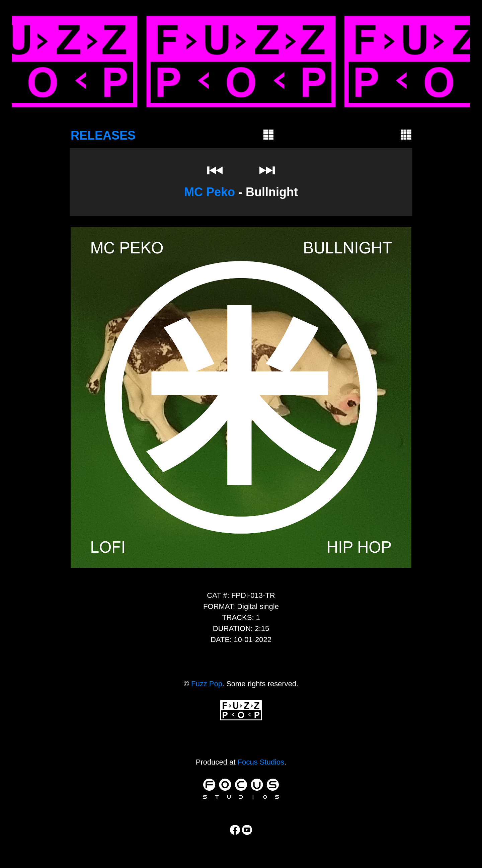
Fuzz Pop (207, 684)
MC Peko (210, 192)
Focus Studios (261, 762)
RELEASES (103, 135)
